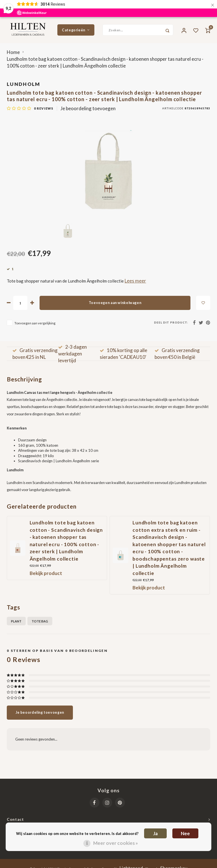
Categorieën (76, 31)
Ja (155, 833)
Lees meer (135, 283)
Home (13, 54)
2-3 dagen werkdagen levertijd (72, 356)
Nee (185, 833)
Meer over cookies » (116, 843)
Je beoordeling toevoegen (88, 110)
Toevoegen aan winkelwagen (115, 305)
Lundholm (24, 86)
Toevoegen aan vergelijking (35, 325)
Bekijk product (46, 575)
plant (16, 623)
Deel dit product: (171, 324)
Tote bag (40, 623)
